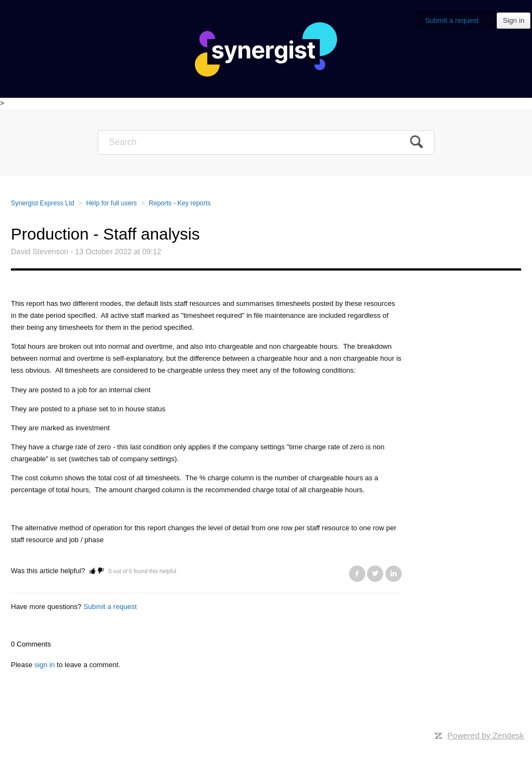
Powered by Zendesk (486, 735)
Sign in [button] (514, 20)
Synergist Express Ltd (43, 203)
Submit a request (452, 20)
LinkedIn (394, 574)
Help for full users (112, 203)
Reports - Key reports (180, 203)
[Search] (266, 143)
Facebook (357, 574)
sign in (45, 665)
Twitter (375, 574)
